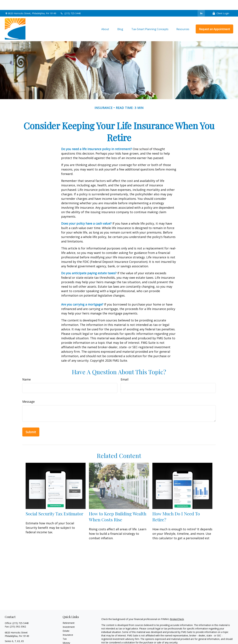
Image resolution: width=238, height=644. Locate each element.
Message (29, 392)
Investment (69, 617)
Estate (66, 621)
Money (66, 633)
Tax (65, 629)
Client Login (221, 3)
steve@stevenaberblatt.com (20, 637)
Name (27, 369)
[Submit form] (31, 422)
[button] (105, 19)
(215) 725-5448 (70, 3)
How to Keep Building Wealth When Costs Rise (118, 507)
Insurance (68, 625)
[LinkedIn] (201, 3)
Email (125, 369)
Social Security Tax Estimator (54, 504)
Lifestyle (67, 637)
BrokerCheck (177, 609)
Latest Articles (70, 641)
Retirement (69, 613)
